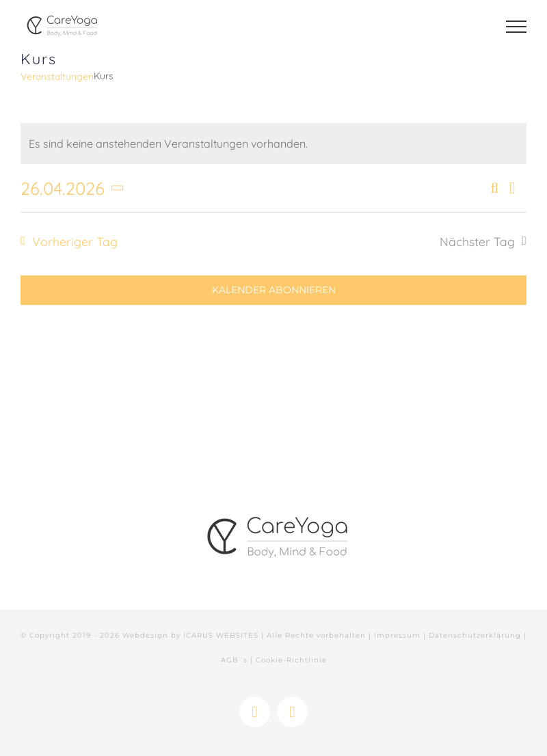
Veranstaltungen (57, 77)
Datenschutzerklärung (475, 635)
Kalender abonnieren (274, 290)
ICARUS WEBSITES (221, 635)
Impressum (397, 635)
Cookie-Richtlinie (291, 660)
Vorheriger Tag (75, 241)
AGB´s (234, 660)
